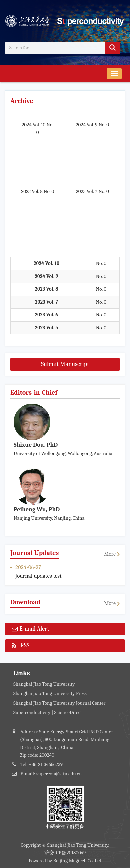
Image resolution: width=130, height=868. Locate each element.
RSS (21, 646)
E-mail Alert (30, 630)
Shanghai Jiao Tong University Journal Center (59, 703)
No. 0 (101, 263)
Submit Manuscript (65, 364)
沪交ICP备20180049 (65, 853)
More (110, 554)
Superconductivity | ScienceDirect (48, 712)
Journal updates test (38, 576)
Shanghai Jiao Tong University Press (50, 693)
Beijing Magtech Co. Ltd (78, 861)
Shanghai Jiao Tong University (44, 684)
